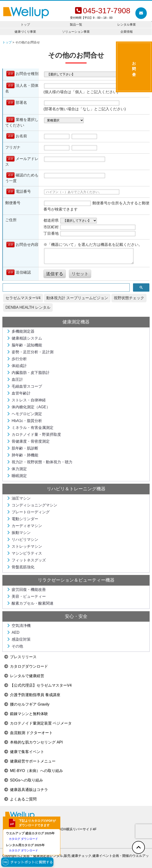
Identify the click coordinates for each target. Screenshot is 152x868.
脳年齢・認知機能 (24, 345)
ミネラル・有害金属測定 (30, 428)
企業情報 (127, 32)
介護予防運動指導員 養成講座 (32, 695)
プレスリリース (20, 657)
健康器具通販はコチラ (26, 790)
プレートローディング (28, 512)
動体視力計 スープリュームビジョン (77, 298)
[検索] (66, 288)
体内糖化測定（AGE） (28, 407)
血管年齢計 (19, 393)
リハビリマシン (23, 540)
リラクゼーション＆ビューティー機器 (76, 580)
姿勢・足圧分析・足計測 (30, 352)
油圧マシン (19, 498)
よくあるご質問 (20, 799)
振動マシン (19, 533)
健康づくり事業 (25, 32)
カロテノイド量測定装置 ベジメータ (38, 723)
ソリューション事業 (76, 32)
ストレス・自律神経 (26, 400)
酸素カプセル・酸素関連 (30, 603)
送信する (55, 274)
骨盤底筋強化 (21, 567)
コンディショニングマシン (32, 505)
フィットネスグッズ (26, 560)
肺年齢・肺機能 (23, 455)
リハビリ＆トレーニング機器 (76, 489)
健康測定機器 (76, 322)
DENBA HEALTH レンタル (28, 307)
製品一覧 (76, 25)
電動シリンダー (23, 519)
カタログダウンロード (26, 666)
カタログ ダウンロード (23, 839)
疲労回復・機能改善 (26, 590)
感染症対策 (19, 639)
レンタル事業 (127, 25)
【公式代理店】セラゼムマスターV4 (38, 685)
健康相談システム (24, 338)
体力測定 (17, 469)
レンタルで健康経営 (24, 676)
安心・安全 (76, 616)
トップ (25, 25)
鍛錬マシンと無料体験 (26, 714)
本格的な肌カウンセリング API (33, 742)
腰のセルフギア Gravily (27, 704)
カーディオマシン (24, 526)
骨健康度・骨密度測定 (28, 441)
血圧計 (15, 379)
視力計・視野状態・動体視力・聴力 (40, 462)
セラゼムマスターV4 (23, 298)
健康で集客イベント (24, 752)
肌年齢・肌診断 (23, 448)
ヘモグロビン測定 (24, 414)
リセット (80, 274)
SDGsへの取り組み (24, 780)
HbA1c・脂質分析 (24, 421)
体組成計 (17, 366)
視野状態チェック (129, 298)
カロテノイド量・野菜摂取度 (34, 434)
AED (13, 632)
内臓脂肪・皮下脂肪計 (28, 373)
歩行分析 (17, 359)
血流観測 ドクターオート (28, 733)
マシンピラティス (24, 553)
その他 (15, 646)
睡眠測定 (17, 476)
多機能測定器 (21, 331)
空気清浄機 (19, 626)
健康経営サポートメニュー (30, 761)
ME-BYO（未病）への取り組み (34, 771)
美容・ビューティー (26, 596)
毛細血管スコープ (24, 386)
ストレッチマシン (24, 546)
